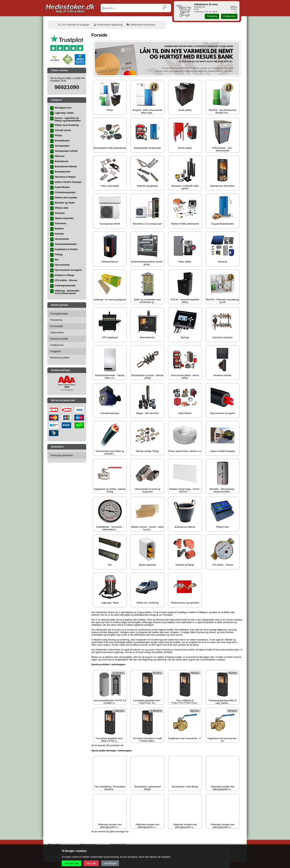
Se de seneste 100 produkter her (108, 745)
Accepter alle (71, 863)
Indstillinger (110, 863)
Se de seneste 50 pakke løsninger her (110, 832)
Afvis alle (91, 863)
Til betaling (212, 16)
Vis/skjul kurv (229, 16)
